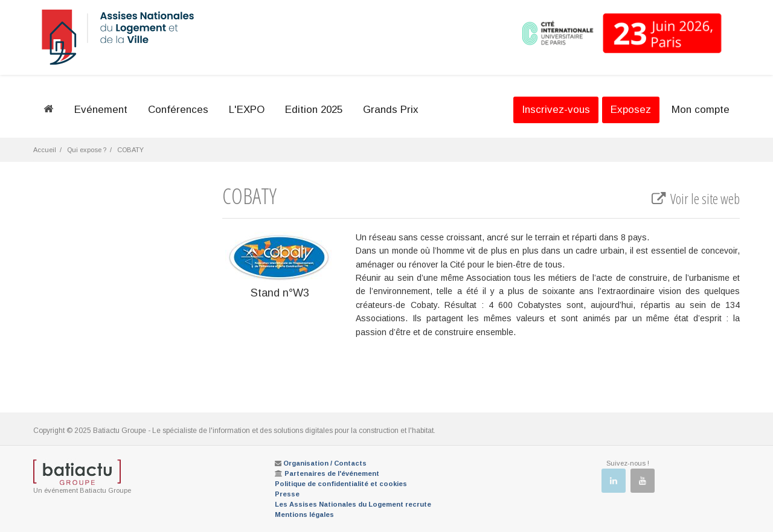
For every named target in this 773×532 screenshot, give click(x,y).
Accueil (45, 150)
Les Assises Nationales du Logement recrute (353, 504)
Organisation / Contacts (325, 463)
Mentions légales (304, 514)
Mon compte (701, 110)
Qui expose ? (87, 150)
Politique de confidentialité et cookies (341, 484)
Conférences (178, 110)
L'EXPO (247, 110)
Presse (287, 494)
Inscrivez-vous (556, 110)
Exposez (631, 110)
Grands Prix (391, 110)
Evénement (101, 110)
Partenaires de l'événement (332, 473)
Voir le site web (695, 199)
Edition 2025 (314, 110)
